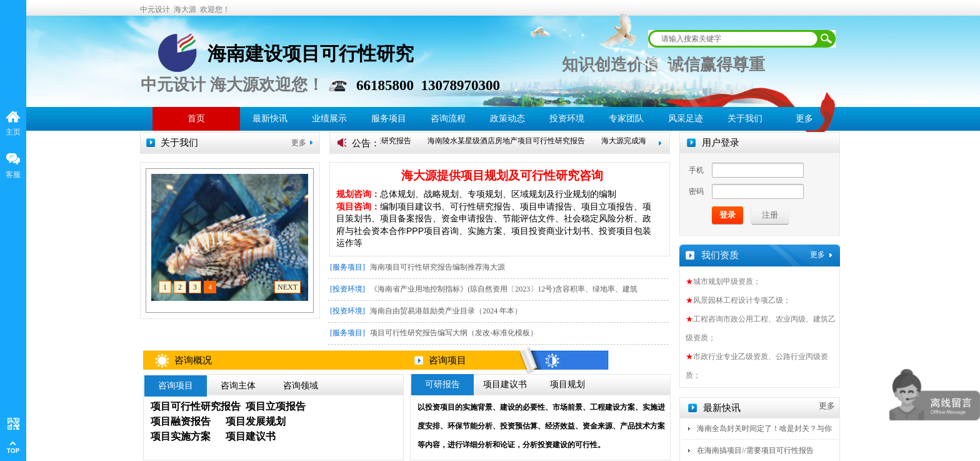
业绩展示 (329, 119)
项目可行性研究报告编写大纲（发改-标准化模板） (454, 333)
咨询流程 (448, 119)
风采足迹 (686, 119)
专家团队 (626, 119)
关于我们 (745, 119)
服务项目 (389, 119)
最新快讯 (270, 119)
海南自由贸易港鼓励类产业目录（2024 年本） (446, 311)
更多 (299, 143)
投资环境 (567, 119)
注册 (770, 215)
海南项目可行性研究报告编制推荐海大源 (437, 267)
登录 (727, 215)
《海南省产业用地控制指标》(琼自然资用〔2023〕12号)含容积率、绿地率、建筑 (504, 289)
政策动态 (507, 119)
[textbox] (734, 39)
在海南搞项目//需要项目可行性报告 (755, 450)
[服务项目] (347, 267)
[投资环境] (347, 289)
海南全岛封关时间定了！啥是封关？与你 (764, 428)
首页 (196, 119)
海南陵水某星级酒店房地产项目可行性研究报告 (510, 141)
